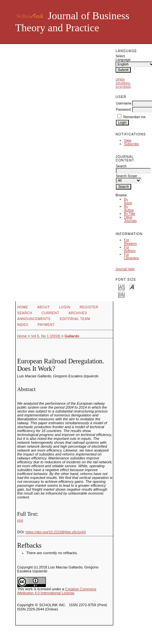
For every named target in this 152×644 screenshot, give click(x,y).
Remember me (135, 117)
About (43, 307)
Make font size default (132, 287)
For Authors (130, 249)
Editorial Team (75, 319)
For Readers (130, 242)
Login (65, 307)
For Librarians (131, 256)
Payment (46, 325)
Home (23, 307)
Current (50, 313)
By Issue (128, 201)
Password (123, 110)
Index (23, 325)
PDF (20, 520)
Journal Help (125, 269)
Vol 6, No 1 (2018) (46, 336)
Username (124, 103)
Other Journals (130, 219)
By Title (130, 214)
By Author (129, 208)
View (128, 140)
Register (89, 307)
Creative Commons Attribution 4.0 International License (57, 591)
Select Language (123, 58)
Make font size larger (121, 294)
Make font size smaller (121, 287)
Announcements (34, 319)
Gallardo (72, 336)
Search (25, 313)
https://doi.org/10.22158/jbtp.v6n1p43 (56, 532)
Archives (78, 313)
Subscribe (131, 144)
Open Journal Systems (123, 83)
